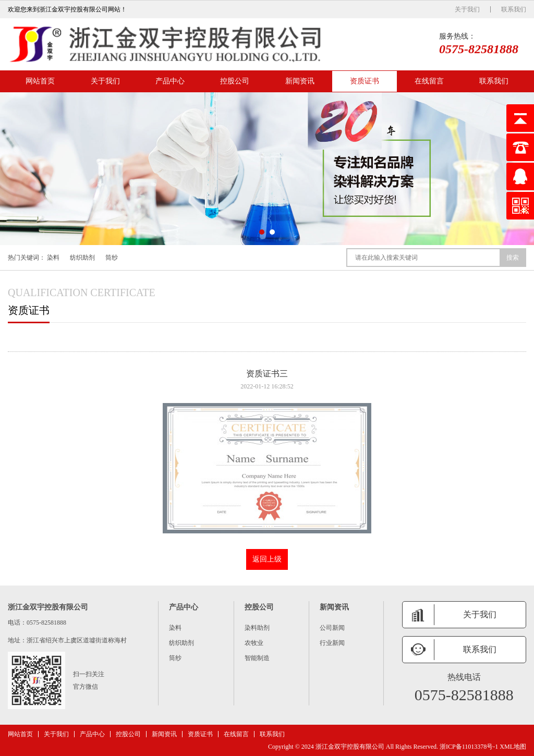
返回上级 (267, 559)
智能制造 (257, 658)
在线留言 (429, 81)
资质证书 (365, 81)
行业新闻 (332, 643)
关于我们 (467, 9)
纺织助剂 (82, 258)
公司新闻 (332, 628)
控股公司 (235, 81)
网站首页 (40, 81)
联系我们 (514, 9)
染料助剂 (257, 628)
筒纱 (112, 258)
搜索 (513, 258)
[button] (262, 232)
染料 (53, 258)
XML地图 (513, 747)
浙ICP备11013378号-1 (469, 747)
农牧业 (254, 643)
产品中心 (170, 81)
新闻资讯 (300, 81)
